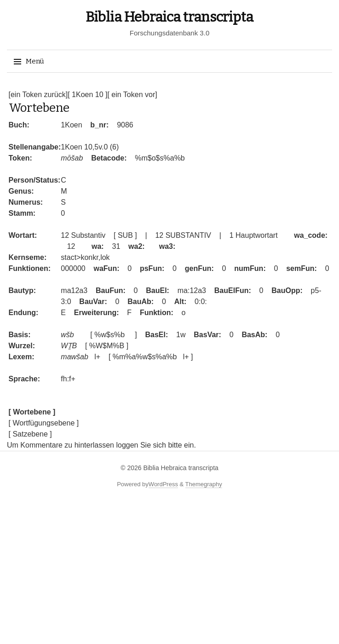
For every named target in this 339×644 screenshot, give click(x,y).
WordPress (163, 484)
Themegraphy (204, 484)
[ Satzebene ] (30, 434)
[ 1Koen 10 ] (87, 95)
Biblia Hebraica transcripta (169, 17)
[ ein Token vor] (132, 95)
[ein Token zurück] (38, 95)
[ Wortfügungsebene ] (44, 423)
